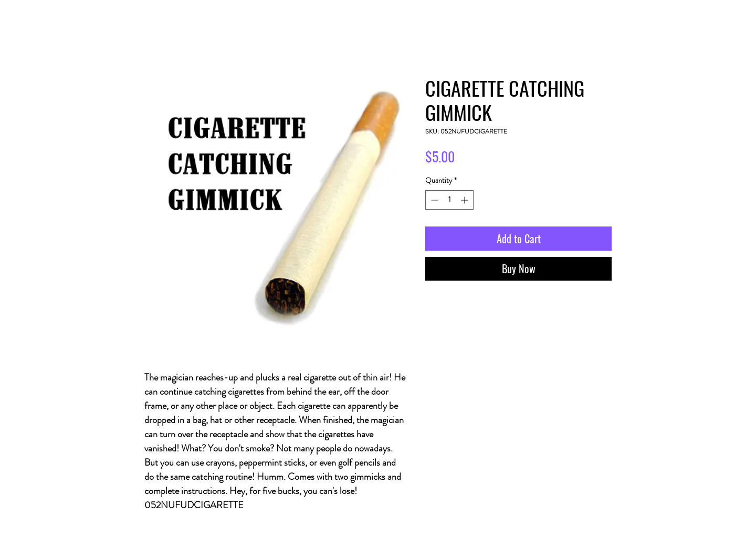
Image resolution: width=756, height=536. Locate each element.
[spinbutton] (449, 200)
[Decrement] (433, 200)
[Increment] (465, 200)
